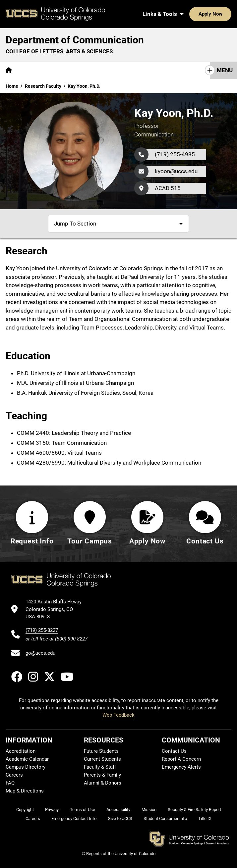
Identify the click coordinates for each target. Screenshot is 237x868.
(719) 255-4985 (175, 154)
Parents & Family (102, 775)
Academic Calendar (27, 759)
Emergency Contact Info (74, 818)
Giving (166, 70)
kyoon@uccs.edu (176, 171)
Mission (149, 810)
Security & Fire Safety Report (194, 810)
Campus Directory (26, 767)
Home (12, 86)
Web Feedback (118, 715)
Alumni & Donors (103, 783)
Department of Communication (75, 40)
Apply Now (190, 14)
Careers (14, 775)
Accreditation (21, 751)
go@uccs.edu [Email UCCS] (40, 653)
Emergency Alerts (181, 767)
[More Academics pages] (79, 70)
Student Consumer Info (165, 818)
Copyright (25, 810)
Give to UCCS (120, 818)
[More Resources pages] (127, 70)
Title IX (205, 818)
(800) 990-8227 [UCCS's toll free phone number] (71, 639)
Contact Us (199, 70)
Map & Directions (25, 791)
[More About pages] (36, 70)
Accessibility (118, 810)
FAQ (10, 783)
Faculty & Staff (100, 767)
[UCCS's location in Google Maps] (57, 609)
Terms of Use (83, 810)
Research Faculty (43, 86)
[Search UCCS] (224, 14)
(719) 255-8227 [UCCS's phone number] (42, 630)
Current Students (102, 759)
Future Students (101, 751)
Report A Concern (181, 759)
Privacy (52, 810)
